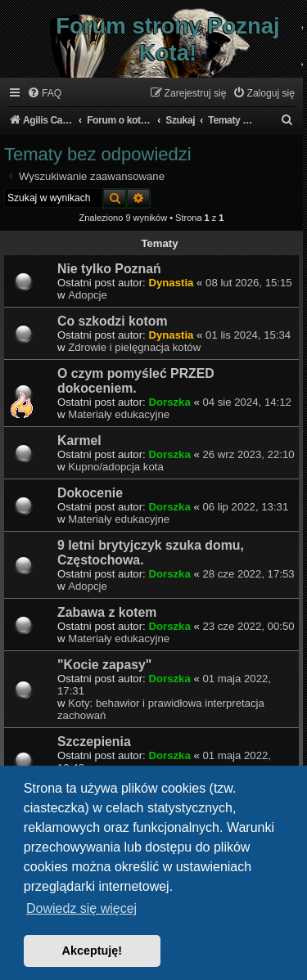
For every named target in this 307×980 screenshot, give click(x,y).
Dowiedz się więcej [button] (81, 908)
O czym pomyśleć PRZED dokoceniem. (136, 381)
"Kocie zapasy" (104, 665)
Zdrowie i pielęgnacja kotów (134, 347)
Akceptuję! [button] (93, 951)
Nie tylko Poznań (109, 269)
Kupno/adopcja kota (116, 467)
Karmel (79, 441)
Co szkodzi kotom (113, 321)
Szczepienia (94, 742)
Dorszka (169, 402)
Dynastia (171, 283)
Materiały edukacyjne (119, 414)
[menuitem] (44, 94)
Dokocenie (90, 493)
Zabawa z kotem (107, 612)
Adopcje (88, 295)
